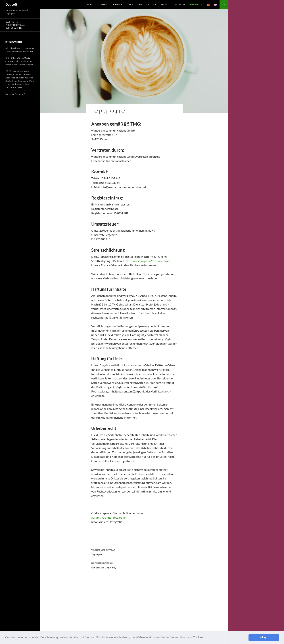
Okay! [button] (264, 637)
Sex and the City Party (134, 565)
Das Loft (11, 4)
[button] (209, 638)
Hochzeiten (136, 4)
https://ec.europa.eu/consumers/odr (148, 261)
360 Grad (102, 4)
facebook (180, 4)
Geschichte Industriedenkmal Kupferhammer (15, 25)
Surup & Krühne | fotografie (108, 517)
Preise (164, 4)
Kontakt (195, 4)
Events (150, 4)
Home (90, 4)
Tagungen (117, 4)
